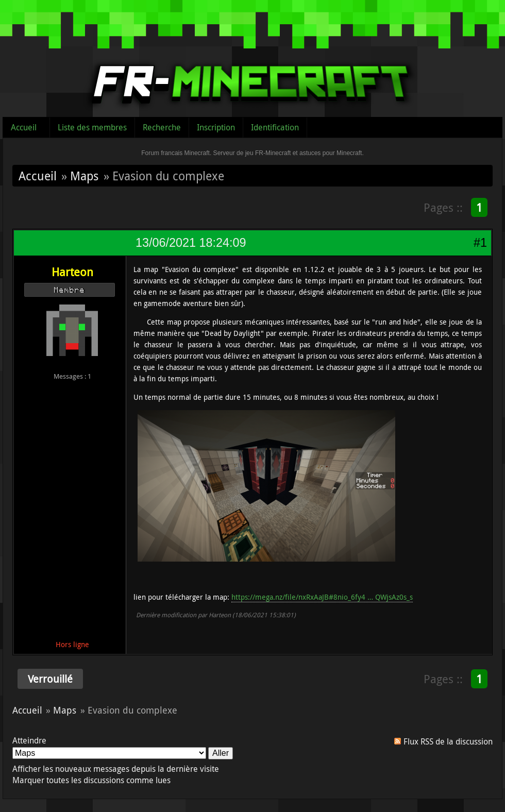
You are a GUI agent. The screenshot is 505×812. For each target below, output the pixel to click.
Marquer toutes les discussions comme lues (91, 780)
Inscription (216, 127)
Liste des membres (92, 127)
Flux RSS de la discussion (448, 741)
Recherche (162, 127)
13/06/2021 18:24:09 (191, 243)
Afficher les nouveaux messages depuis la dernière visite (116, 769)
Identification (275, 127)
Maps (84, 176)
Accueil (24, 127)
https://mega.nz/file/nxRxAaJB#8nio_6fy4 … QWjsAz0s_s (322, 597)
